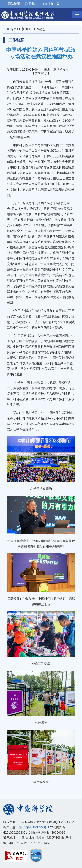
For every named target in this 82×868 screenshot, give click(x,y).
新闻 (25, 29)
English (48, 4)
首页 (13, 29)
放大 (38, 73)
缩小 (44, 73)
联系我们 (31, 4)
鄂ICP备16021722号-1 (34, 827)
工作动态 (39, 29)
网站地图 (14, 4)
